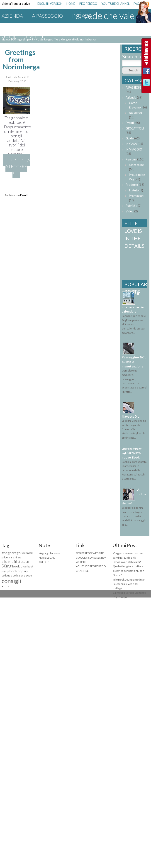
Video (130, 211)
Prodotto (132, 185)
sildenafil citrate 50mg (15, 564)
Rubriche (131, 206)
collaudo (7, 575)
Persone (131, 159)
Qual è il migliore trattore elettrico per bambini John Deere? (129, 571)
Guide (9, 36)
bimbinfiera (15, 557)
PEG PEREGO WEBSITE (90, 553)
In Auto (134, 190)
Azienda (12, 16)
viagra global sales (50, 553)
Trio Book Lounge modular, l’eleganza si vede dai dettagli (129, 584)
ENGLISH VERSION (50, 4)
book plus (19, 566)
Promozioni (91, 26)
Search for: (134, 56)
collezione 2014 (22, 575)
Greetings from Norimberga (21, 59)
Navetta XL (130, 416)
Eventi (35, 36)
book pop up (19, 571)
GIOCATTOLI (52, 26)
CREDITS (44, 562)
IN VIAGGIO (15, 26)
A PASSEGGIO (47, 16)
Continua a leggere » (18, 166)
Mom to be (136, 165)
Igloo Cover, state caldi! (127, 562)
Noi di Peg (136, 113)
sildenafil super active (16, 4)
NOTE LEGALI (47, 558)
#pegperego (11, 553)
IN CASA (131, 144)
